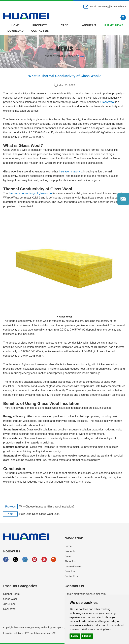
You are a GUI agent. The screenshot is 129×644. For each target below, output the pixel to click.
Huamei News (114, 25)
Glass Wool (10, 599)
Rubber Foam (11, 594)
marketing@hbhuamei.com (112, 7)
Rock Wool (10, 609)
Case (64, 25)
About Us (89, 25)
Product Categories (20, 586)
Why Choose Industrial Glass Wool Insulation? (47, 507)
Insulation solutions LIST (43, 633)
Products (40, 25)
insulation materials (70, 172)
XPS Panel (10, 604)
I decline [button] (87, 636)
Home (15, 25)
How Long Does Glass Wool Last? (40, 514)
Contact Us (40, 31)
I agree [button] (75, 636)
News (81, 56)
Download (15, 31)
